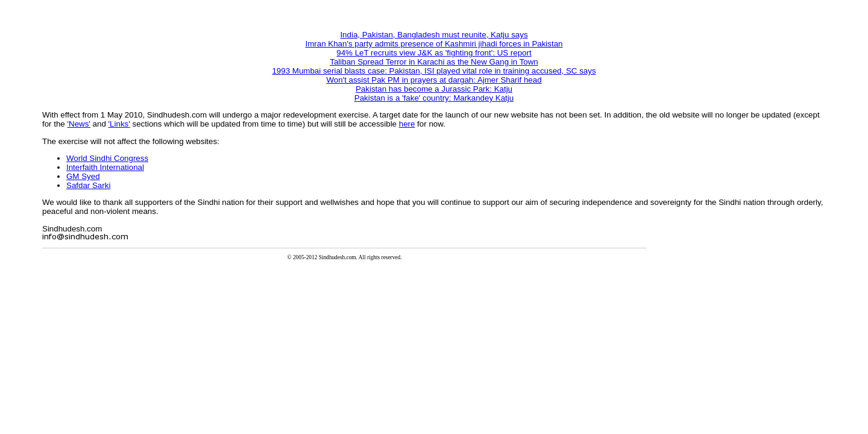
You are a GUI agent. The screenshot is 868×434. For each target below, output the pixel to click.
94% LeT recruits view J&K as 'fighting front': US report (434, 53)
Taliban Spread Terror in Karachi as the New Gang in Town (434, 62)
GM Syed (83, 176)
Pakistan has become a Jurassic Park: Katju (434, 89)
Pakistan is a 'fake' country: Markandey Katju (434, 98)
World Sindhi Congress (107, 158)
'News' (79, 124)
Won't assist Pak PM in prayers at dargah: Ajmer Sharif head (434, 80)
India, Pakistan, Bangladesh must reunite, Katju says (434, 35)
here (407, 124)
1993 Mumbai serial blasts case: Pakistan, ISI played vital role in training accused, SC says (434, 71)
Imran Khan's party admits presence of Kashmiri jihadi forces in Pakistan (434, 44)
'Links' (119, 124)
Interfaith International (105, 167)
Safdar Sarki (88, 185)
